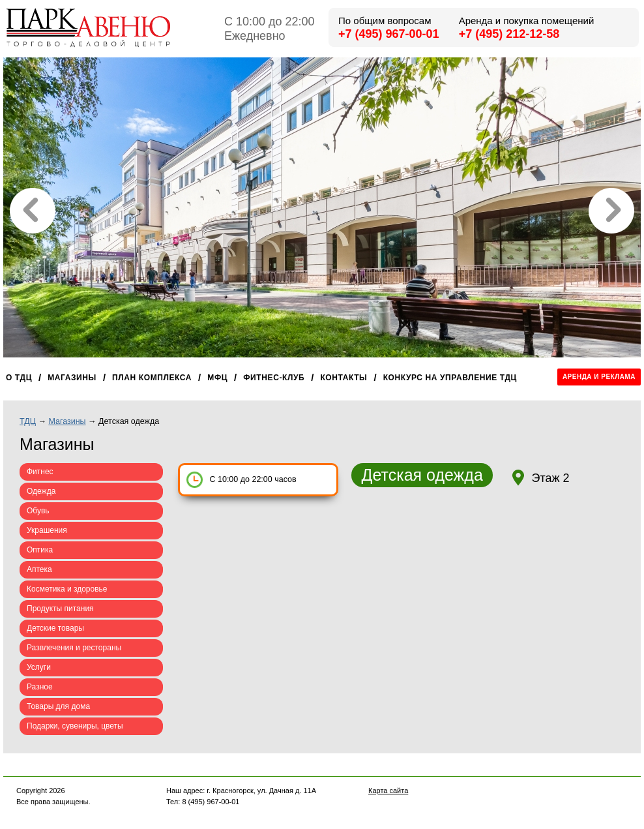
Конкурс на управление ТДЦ (450, 378)
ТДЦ (28, 421)
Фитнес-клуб (274, 378)
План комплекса (152, 378)
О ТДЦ (19, 378)
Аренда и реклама (599, 377)
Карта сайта (388, 791)
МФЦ (217, 378)
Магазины (72, 378)
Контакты (344, 378)
